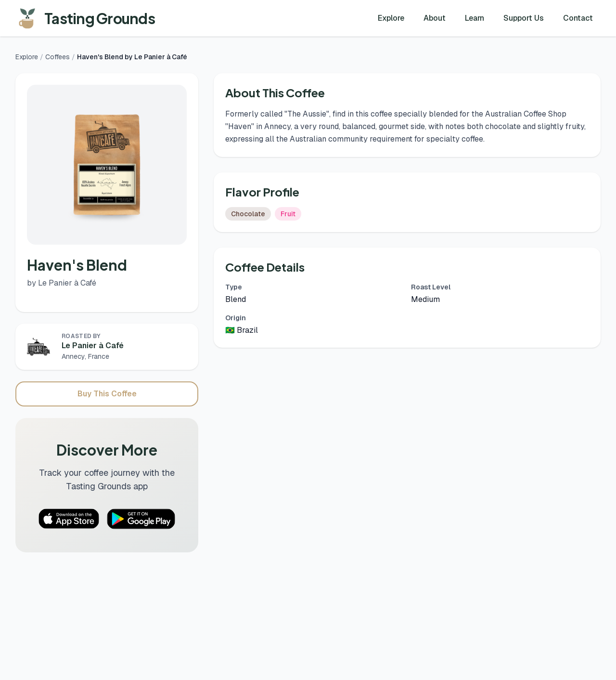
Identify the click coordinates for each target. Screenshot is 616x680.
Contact (578, 18)
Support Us (524, 18)
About (435, 18)
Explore (391, 18)
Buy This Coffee (107, 394)
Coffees (58, 57)
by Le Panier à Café (62, 283)
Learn (475, 18)
